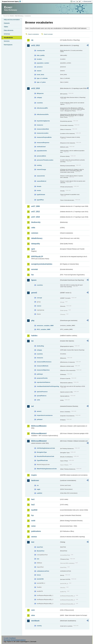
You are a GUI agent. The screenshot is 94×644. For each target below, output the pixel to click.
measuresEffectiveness (44, 362)
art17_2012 (35, 212)
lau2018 (34, 510)
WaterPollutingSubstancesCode (47, 469)
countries (40, 103)
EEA (12, 1)
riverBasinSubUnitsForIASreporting (48, 386)
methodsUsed (41, 147)
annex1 (39, 411)
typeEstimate (41, 195)
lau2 (33, 505)
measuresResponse (43, 143)
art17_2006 (35, 206)
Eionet (12, 16)
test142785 (40, 579)
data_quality (41, 55)
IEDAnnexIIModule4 (39, 441)
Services (7, 41)
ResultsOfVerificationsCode (45, 456)
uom (33, 610)
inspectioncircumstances (45, 415)
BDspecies (40, 93)
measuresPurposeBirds (44, 137)
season (39, 71)
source (39, 306)
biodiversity (36, 222)
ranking (39, 165)
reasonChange (41, 169)
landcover (35, 480)
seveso (34, 537)
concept (39, 298)
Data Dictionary (19, 16)
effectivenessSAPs (43, 114)
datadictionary (37, 238)
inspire (34, 475)
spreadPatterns (42, 396)
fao (32, 275)
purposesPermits (42, 378)
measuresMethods (43, 366)
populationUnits (42, 151)
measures (40, 125)
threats (39, 186)
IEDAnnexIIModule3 (39, 433)
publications (36, 531)
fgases (34, 280)
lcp (32, 515)
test (33, 542)
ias (32, 341)
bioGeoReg (40, 346)
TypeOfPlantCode (42, 460)
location (39, 59)
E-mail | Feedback (10, 638)
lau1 (33, 499)
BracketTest (41, 551)
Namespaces (8, 45)
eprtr (33, 249)
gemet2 (34, 293)
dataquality (36, 244)
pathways (40, 374)
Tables (6, 27)
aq (32, 40)
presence (40, 67)
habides (34, 336)
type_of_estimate (42, 78)
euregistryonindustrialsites (42, 264)
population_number (43, 63)
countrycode (41, 50)
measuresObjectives (43, 370)
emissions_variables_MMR (45, 326)
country (39, 626)
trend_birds (40, 75)
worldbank (35, 621)
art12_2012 (35, 45)
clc (38, 485)
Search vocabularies (33, 34)
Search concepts (48, 34)
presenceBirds (41, 156)
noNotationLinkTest (43, 571)
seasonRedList (41, 181)
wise (33, 615)
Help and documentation (12, 20)
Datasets (7, 23)
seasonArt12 (41, 176)
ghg (33, 320)
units (38, 400)
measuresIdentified (43, 129)
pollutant (40, 419)
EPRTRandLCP (37, 257)
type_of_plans (41, 82)
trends (39, 190)
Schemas (7, 34)
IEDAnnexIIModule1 (39, 426)
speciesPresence (42, 392)
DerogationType (42, 452)
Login (74, 1)
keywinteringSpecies (43, 121)
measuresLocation (43, 133)
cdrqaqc (39, 97)
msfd (33, 521)
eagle (39, 489)
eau (38, 559)
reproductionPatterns (43, 382)
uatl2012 (39, 493)
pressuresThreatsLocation (45, 160)
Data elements (9, 30)
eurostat (34, 269)
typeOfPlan (40, 200)
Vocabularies (8, 38)
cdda (33, 228)
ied (32, 406)
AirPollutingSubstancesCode (46, 448)
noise (33, 526)
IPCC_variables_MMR (44, 329)
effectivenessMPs (42, 108)
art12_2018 (35, 88)
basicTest (40, 547)
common (35, 233)
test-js (39, 575)
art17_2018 (35, 217)
